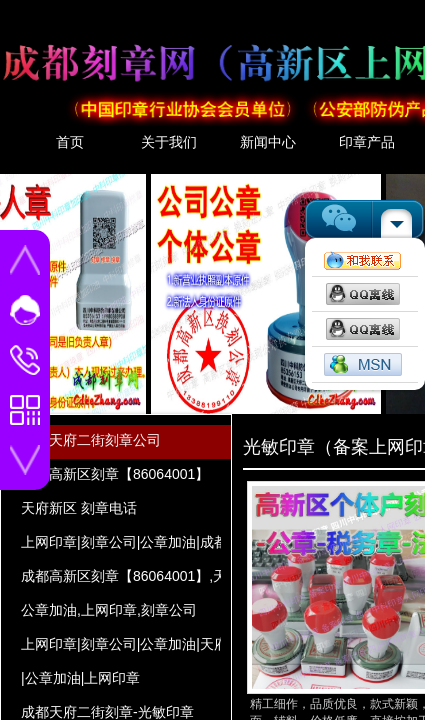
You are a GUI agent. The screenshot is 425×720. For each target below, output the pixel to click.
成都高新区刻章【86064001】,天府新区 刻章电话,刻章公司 (121, 576)
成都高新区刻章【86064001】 (115, 474)
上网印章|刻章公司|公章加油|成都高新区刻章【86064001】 (121, 542)
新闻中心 (268, 142)
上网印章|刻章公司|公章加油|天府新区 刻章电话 (121, 644)
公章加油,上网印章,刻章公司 (109, 610)
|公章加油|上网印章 (80, 678)
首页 (70, 142)
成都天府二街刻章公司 (91, 440)
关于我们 (169, 142)
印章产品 (367, 142)
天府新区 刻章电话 (79, 508)
